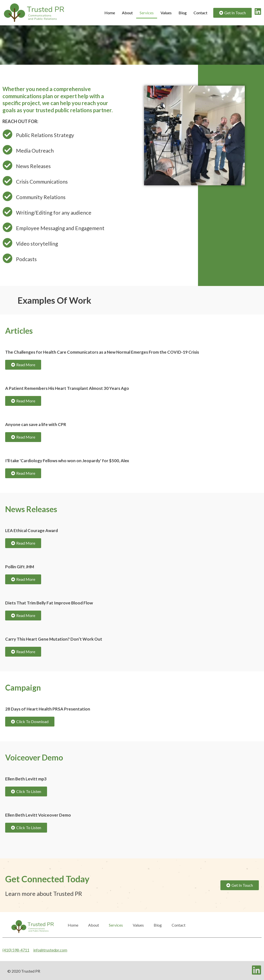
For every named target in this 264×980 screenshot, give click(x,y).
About (127, 13)
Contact (200, 13)
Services (147, 13)
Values (166, 13)
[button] (232, 13)
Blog (183, 13)
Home (110, 13)
